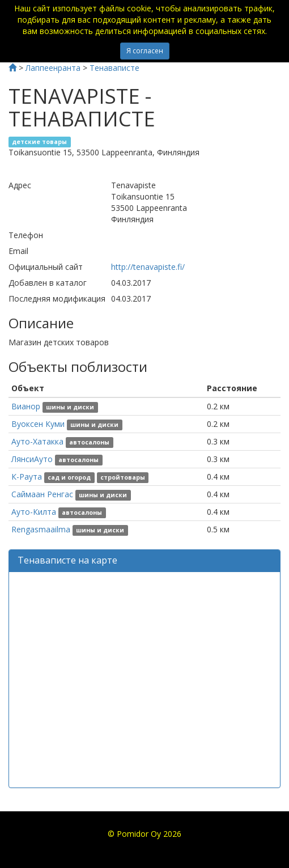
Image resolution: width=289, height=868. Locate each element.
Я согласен (145, 51)
